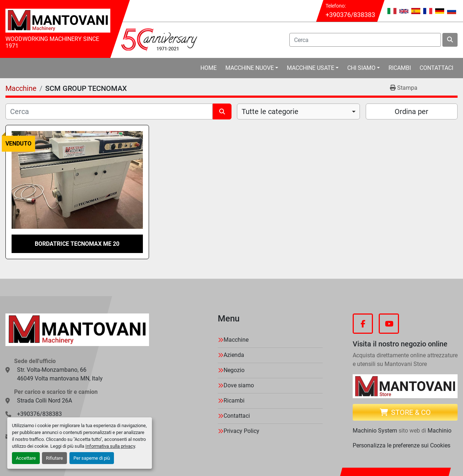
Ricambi (400, 68)
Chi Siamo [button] (361, 68)
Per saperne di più (92, 458)
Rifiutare (54, 458)
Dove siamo (239, 385)
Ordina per (411, 111)
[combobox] (298, 111)
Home (209, 68)
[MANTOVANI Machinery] (77, 330)
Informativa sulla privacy (110, 446)
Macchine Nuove (250, 68)
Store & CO (405, 412)
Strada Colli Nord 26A (44, 401)
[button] (252, 68)
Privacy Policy (241, 431)
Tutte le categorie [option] (270, 111)
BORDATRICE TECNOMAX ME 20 (77, 244)
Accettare (26, 458)
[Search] (365, 40)
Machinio (439, 431)
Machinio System (375, 431)
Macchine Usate (311, 68)
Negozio (234, 370)
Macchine (236, 340)
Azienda (234, 355)
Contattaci (436, 68)
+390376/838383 (350, 15)
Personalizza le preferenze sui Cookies (402, 445)
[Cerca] (109, 111)
